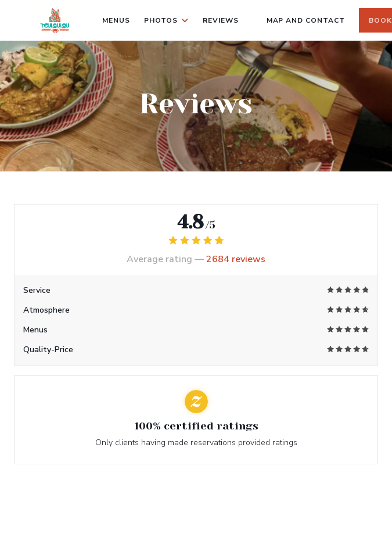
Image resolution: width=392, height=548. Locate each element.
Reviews (221, 20)
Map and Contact (306, 20)
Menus (116, 20)
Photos (166, 20)
